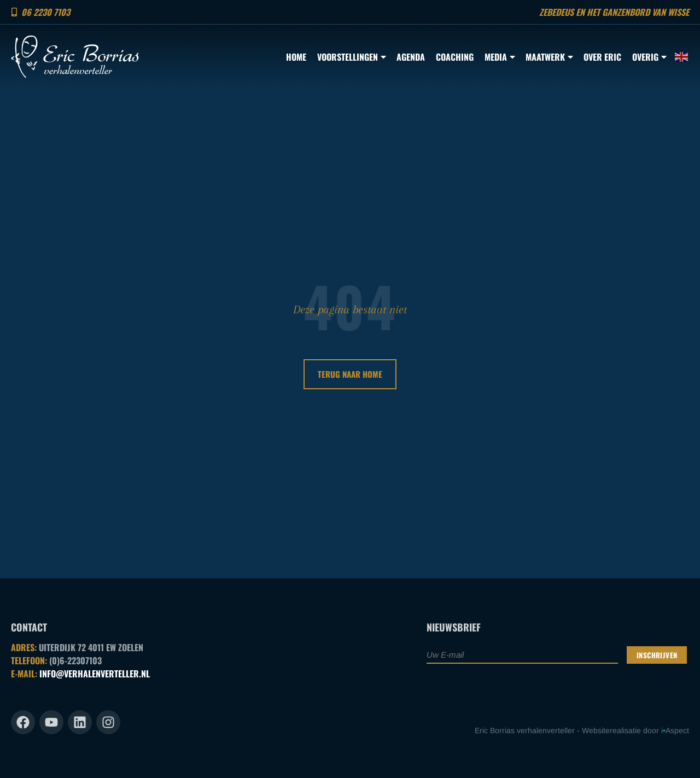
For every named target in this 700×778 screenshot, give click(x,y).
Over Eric (602, 57)
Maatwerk (549, 57)
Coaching (455, 57)
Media (500, 57)
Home (296, 57)
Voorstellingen (351, 57)
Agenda (411, 57)
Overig (649, 57)
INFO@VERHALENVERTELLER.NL (95, 674)
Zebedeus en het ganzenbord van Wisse (614, 12)
